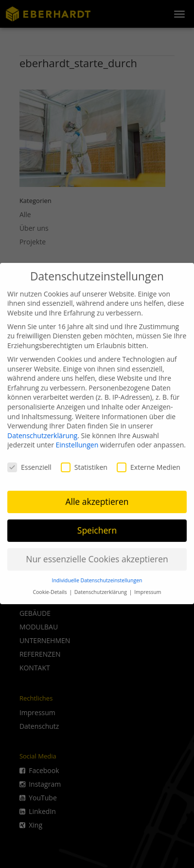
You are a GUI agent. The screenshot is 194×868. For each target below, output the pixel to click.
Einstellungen (77, 438)
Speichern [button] (97, 524)
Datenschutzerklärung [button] (101, 586)
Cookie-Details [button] (50, 586)
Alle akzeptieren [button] (97, 495)
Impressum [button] (148, 586)
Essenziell (29, 461)
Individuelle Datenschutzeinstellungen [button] (97, 574)
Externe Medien (149, 461)
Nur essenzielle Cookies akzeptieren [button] (97, 553)
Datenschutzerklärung (42, 429)
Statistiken (84, 461)
